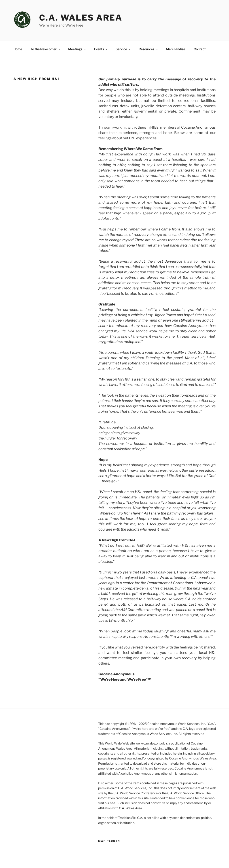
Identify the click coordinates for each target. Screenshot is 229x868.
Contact (200, 49)
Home (18, 49)
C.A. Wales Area (81, 18)
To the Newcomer (46, 49)
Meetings (77, 49)
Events (101, 49)
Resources (149, 49)
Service (123, 49)
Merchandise (176, 49)
